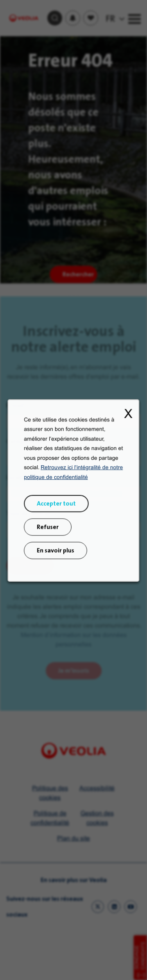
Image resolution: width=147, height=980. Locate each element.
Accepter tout (58, 519)
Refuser (50, 541)
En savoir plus (57, 562)
